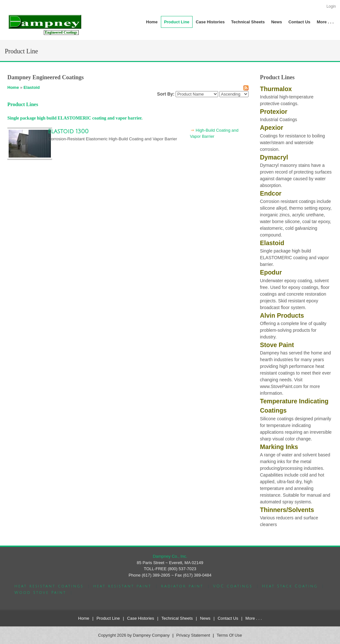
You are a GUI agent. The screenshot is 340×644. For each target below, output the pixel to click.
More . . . (253, 618)
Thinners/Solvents (287, 510)
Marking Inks (279, 447)
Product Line (108, 618)
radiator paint (182, 586)
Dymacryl (274, 157)
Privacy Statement (193, 635)
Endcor (271, 193)
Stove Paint (277, 345)
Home (13, 87)
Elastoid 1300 (68, 131)
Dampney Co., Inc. (170, 556)
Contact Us (228, 618)
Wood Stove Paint (40, 593)
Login (331, 6)
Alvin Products (282, 315)
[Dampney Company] (44, 24)
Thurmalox (276, 89)
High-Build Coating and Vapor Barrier (214, 133)
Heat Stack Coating (290, 586)
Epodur (271, 272)
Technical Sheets (177, 618)
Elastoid (32, 87)
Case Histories (141, 618)
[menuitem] (177, 22)
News (205, 618)
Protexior (274, 112)
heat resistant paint (122, 586)
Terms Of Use (229, 635)
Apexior (272, 128)
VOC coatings (233, 586)
